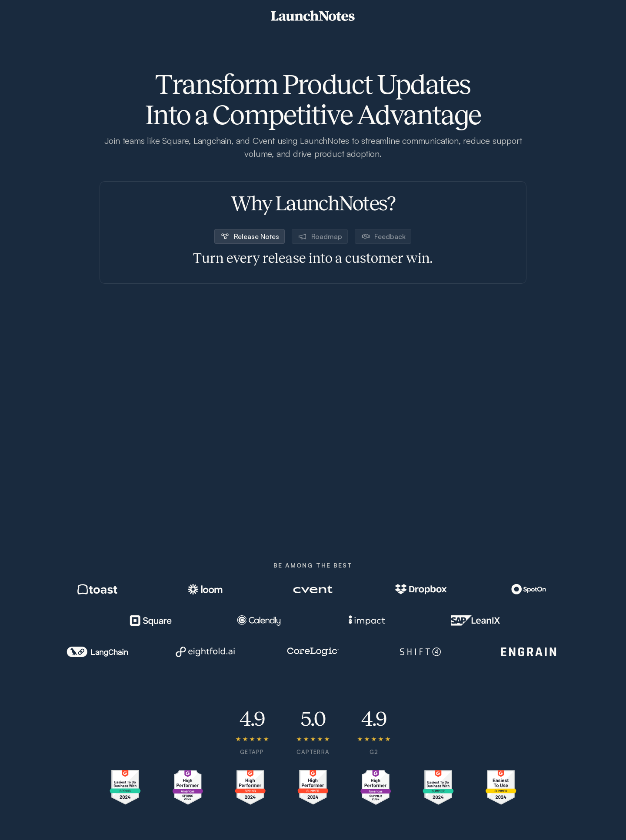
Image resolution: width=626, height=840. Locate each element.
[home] (313, 16)
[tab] (250, 236)
